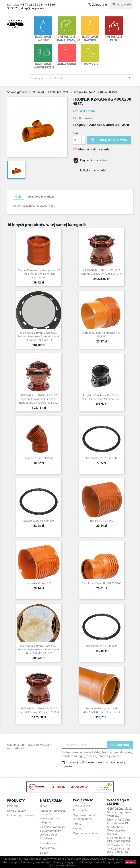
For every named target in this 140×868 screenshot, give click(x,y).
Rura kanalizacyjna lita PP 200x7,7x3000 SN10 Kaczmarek (102, 710)
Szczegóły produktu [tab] (41, 196)
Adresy (77, 824)
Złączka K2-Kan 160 (101, 521)
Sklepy (44, 853)
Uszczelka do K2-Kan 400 (39, 521)
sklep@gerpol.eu (32, 8)
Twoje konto (83, 800)
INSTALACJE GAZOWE (90, 29)
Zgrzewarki (67, 55)
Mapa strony (48, 848)
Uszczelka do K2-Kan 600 (101, 646)
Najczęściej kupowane (21, 815)
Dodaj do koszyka (109, 140)
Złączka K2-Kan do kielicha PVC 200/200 (101, 335)
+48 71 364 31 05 (31, 5)
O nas (43, 806)
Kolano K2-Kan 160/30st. (39, 458)
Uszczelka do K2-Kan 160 (101, 458)
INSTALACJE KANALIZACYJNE (68, 29)
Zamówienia (80, 810)
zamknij (130, 862)
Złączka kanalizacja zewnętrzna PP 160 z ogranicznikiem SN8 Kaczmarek (39, 274)
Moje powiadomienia (85, 833)
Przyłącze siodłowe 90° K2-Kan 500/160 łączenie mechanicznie (102, 397)
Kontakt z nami (49, 843)
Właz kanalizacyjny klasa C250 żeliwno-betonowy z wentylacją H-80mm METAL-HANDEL (39, 336)
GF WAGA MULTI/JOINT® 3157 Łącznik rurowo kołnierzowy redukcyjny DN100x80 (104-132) (39, 399)
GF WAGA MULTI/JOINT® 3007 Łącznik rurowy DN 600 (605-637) (101, 272)
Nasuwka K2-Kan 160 (39, 583)
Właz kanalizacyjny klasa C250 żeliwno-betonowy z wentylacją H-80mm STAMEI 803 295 (39, 649)
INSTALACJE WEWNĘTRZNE (44, 56)
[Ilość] (77, 140)
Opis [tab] (18, 196)
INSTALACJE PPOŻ (114, 29)
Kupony (77, 828)
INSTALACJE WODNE (43, 29)
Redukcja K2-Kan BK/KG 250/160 (102, 583)
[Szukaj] (81, 78)
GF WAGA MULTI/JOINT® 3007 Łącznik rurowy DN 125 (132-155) (39, 710)
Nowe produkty (16, 811)
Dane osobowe (82, 805)
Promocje (90, 55)
